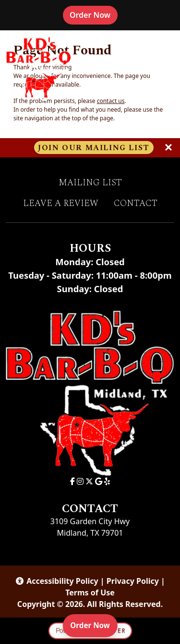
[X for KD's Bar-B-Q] (89, 481)
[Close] (168, 148)
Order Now (94, 19)
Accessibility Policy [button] (57, 581)
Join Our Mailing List (94, 148)
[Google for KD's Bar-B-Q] (99, 481)
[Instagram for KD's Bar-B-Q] (80, 481)
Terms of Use (90, 592)
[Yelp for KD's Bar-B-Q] (107, 481)
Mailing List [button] (90, 183)
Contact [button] (136, 204)
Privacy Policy (133, 581)
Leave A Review (61, 204)
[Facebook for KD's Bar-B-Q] (72, 481)
